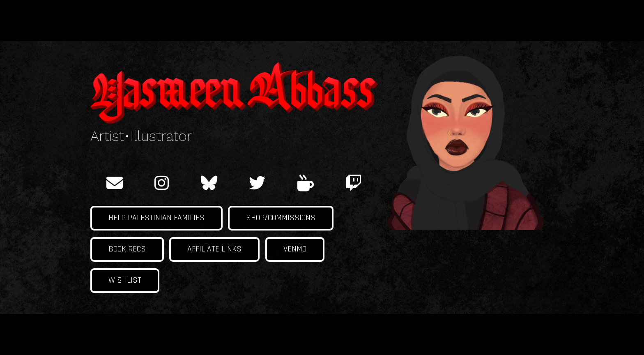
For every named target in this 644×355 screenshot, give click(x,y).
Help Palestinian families (156, 218)
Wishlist (125, 280)
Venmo (295, 249)
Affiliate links (214, 249)
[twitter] (257, 183)
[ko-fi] (306, 183)
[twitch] (354, 183)
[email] (115, 183)
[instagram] (162, 183)
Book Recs (127, 249)
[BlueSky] (209, 183)
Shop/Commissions (281, 218)
